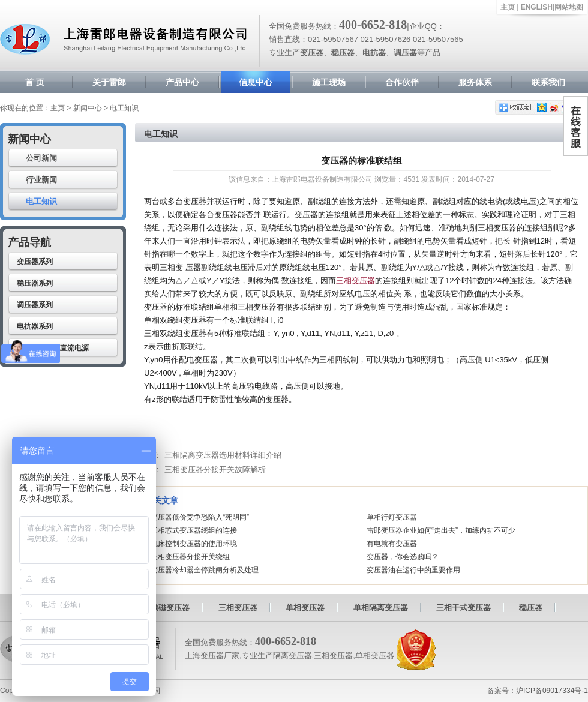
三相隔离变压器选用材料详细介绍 (223, 455)
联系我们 (548, 82)
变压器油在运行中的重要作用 (413, 570)
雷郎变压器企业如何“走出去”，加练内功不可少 (441, 530)
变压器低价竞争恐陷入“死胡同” (200, 517)
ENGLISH (537, 7)
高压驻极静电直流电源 (53, 348)
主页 (508, 7)
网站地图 (569, 7)
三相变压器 (355, 280)
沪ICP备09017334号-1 (552, 691)
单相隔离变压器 (381, 607)
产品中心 (182, 82)
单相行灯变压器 (392, 517)
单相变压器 (305, 607)
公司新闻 (41, 158)
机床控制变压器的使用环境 (194, 544)
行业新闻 (41, 180)
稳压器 (531, 607)
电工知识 (41, 201)
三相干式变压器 (463, 607)
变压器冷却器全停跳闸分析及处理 (205, 570)
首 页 (35, 82)
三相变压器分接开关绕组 (190, 557)
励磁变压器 (170, 607)
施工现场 (329, 82)
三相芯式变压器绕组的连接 (194, 530)
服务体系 (475, 82)
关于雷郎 (109, 82)
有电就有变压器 (392, 544)
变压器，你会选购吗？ (403, 557)
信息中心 (256, 82)
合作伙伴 (402, 82)
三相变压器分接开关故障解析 (215, 469)
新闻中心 (88, 108)
